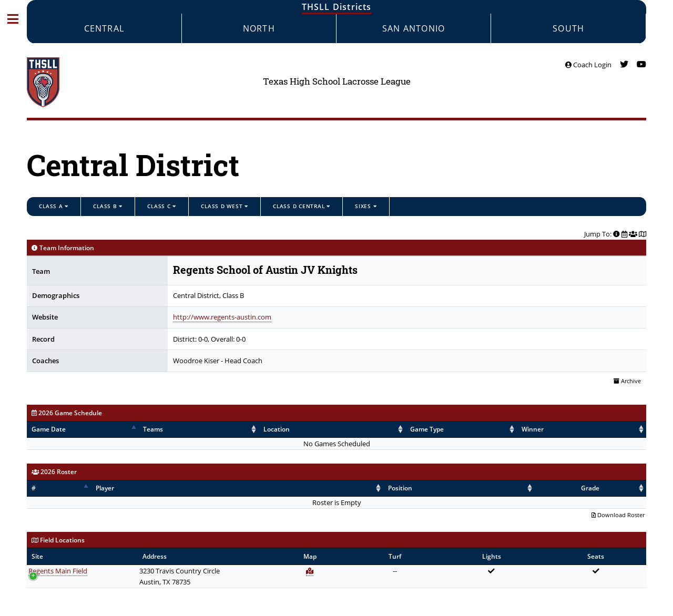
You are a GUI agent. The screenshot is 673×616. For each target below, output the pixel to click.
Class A (54, 206)
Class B (108, 206)
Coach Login (588, 65)
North (259, 28)
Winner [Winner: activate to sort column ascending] (491, 429)
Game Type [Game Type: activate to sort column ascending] (370, 429)
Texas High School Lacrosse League (337, 81)
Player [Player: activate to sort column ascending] (103, 488)
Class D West (225, 206)
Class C (162, 206)
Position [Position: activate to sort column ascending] (446, 488)
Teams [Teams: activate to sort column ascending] (170, 429)
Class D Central (302, 206)
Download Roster (618, 515)
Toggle (18, 19)
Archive (627, 381)
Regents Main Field (58, 571)
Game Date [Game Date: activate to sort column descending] (49, 429)
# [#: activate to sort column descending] (34, 488)
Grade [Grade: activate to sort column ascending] (615, 488)
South (568, 28)
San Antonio (414, 28)
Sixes (366, 206)
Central (104, 28)
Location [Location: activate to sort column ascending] (260, 429)
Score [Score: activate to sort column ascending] (582, 429)
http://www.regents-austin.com (222, 317)
